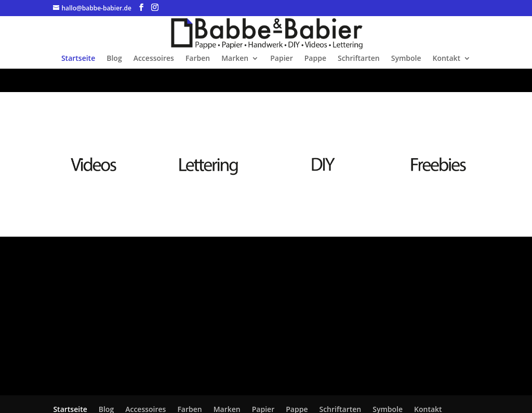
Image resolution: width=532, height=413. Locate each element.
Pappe (315, 59)
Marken (235, 59)
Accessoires (154, 59)
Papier (281, 59)
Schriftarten (359, 59)
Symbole (406, 59)
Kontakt (447, 59)
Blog (114, 59)
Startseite (78, 59)
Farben (198, 59)
